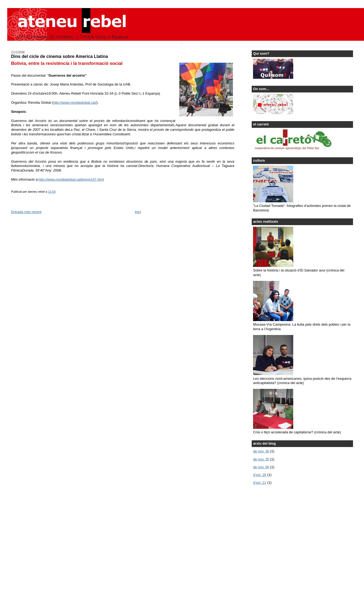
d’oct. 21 (260, 483)
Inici (138, 212)
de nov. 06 (261, 467)
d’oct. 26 (260, 475)
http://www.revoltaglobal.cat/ (75, 103)
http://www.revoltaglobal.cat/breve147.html (71, 179)
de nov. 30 (261, 451)
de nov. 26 (261, 459)
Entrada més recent (26, 212)
